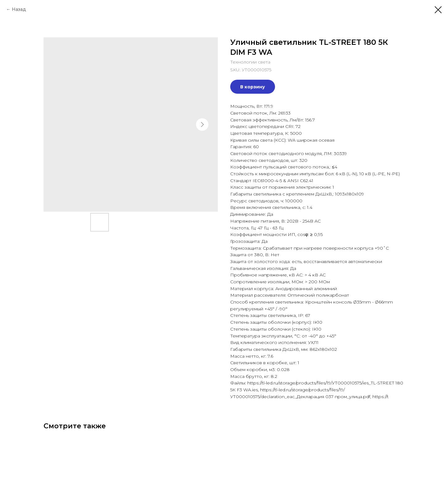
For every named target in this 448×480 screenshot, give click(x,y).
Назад (19, 9)
